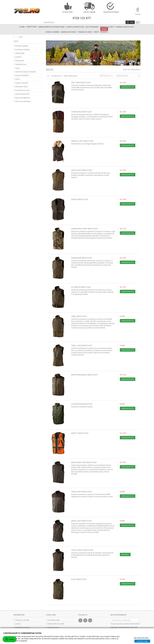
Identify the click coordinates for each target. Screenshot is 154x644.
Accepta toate (142, 641)
